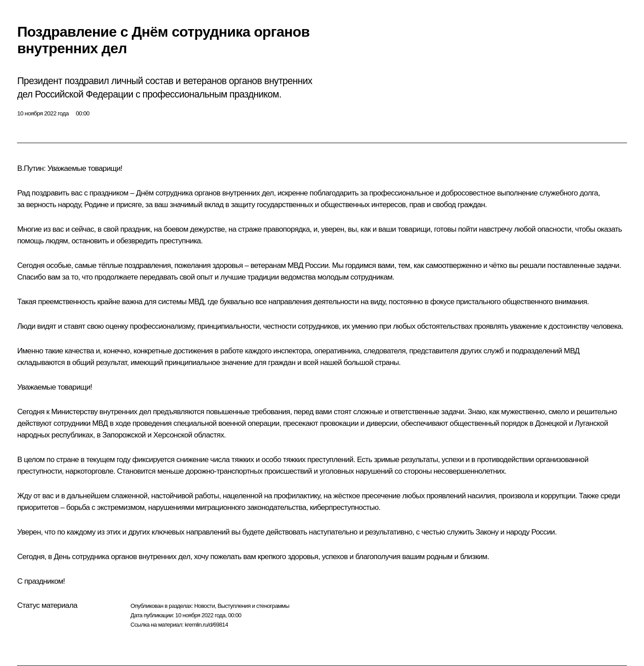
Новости (204, 606)
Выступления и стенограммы (253, 606)
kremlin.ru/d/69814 (206, 625)
